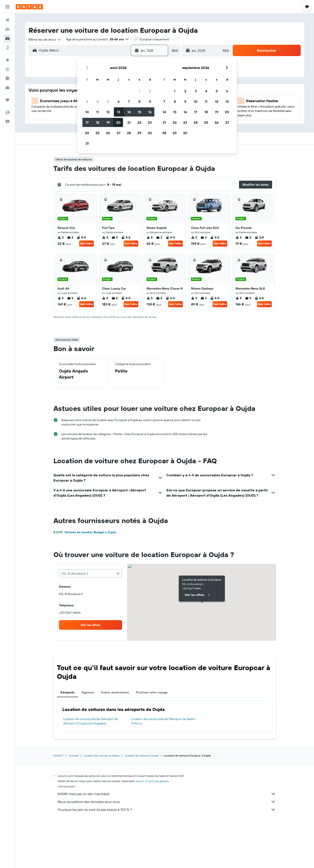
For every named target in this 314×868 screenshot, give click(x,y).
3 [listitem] (159, 237)
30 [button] (150, 133)
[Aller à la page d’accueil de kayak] (29, 7)
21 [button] (129, 122)
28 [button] (129, 133)
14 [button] (129, 112)
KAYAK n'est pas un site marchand (167, 794)
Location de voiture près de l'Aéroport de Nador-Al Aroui (164, 721)
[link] (90, 625)
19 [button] (108, 122)
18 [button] (98, 122)
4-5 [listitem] (81, 237)
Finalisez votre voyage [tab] (152, 692)
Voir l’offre (86, 243)
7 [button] (129, 101)
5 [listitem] (150, 237)
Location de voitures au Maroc (102, 756)
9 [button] (150, 101)
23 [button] (150, 122)
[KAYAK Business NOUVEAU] (7, 87)
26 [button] (108, 133)
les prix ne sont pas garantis (152, 781)
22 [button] (139, 122)
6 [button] (119, 101)
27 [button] (119, 133)
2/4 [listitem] (259, 237)
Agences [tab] (88, 692)
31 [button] (87, 143)
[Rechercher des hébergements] (7, 29)
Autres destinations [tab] (115, 692)
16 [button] (150, 112)
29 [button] (139, 133)
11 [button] (97, 112)
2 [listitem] (61, 237)
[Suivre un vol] (7, 69)
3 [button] (87, 101)
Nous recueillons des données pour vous (167, 802)
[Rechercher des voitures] (7, 38)
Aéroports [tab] (67, 692)
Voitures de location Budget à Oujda (85, 532)
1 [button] (139, 91)
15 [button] (139, 112)
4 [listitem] (105, 237)
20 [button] (118, 122)
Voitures (74, 756)
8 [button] (139, 101)
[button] (7, 7)
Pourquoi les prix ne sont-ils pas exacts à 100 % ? (167, 810)
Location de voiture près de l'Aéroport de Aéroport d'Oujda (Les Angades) (91, 721)
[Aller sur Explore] (7, 60)
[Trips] (7, 100)
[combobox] (45, 39)
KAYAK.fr (58, 756)
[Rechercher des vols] (7, 20)
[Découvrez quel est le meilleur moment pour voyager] (7, 78)
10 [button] (87, 112)
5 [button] (108, 101)
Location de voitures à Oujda (142, 756)
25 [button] (97, 133)
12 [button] (108, 112)
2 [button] (150, 91)
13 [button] (119, 112)
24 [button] (87, 133)
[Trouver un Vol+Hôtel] (7, 48)
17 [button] (87, 122)
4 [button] (98, 101)
